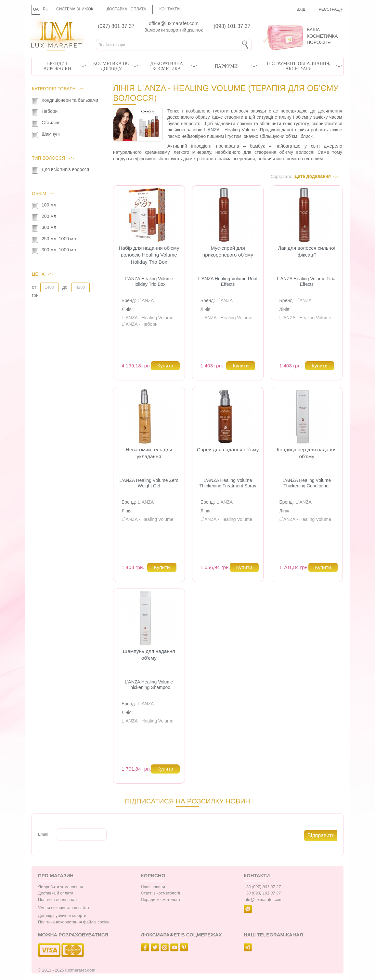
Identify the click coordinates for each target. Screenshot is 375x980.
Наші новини (153, 887)
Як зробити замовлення (60, 887)
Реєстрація (331, 9)
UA (36, 9)
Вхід (301, 9)
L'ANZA (212, 130)
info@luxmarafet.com (263, 900)
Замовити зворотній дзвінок (174, 30)
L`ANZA (146, 300)
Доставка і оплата (126, 9)
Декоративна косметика (167, 66)
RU (46, 9)
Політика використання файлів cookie (74, 922)
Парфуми (226, 66)
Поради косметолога (161, 900)
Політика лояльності (57, 900)
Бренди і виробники (57, 66)
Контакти (169, 9)
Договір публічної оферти (62, 916)
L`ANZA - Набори (140, 324)
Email (43, 834)
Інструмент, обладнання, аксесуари (299, 66)
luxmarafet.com (80, 970)
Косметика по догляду (111, 66)
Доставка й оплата (56, 893)
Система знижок (75, 9)
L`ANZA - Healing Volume (148, 318)
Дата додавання (313, 176)
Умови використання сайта (64, 908)
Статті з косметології (161, 893)
